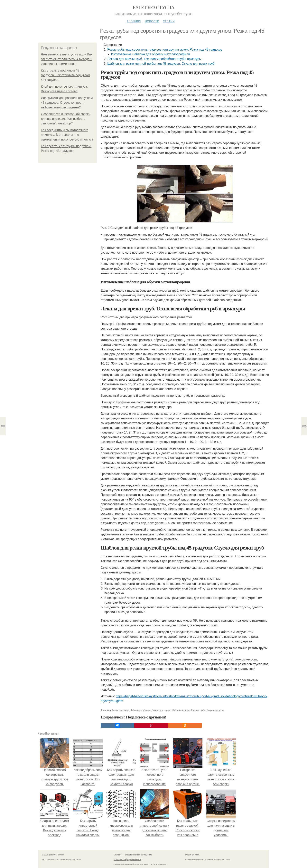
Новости (152, 21)
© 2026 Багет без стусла (53, 855)
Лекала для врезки (161, 710)
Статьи (169, 21)
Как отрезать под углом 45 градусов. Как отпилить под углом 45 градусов (65, 75)
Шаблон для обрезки (140, 710)
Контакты (118, 855)
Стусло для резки (215, 710)
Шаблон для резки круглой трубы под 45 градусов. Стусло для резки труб (161, 64)
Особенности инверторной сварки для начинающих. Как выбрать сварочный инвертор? (66, 119)
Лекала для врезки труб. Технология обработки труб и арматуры (154, 59)
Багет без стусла (154, 8)
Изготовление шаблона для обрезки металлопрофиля (150, 54)
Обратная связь (192, 855)
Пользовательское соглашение (138, 855)
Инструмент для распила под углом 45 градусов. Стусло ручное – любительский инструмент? (67, 103)
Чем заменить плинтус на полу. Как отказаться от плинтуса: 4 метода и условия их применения (67, 59)
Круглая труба (198, 710)
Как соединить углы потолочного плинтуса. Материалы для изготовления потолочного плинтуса (67, 135)
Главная (134, 21)
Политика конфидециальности (127, 859)
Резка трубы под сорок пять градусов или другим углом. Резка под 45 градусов (165, 49)
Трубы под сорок (120, 710)
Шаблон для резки (181, 710)
